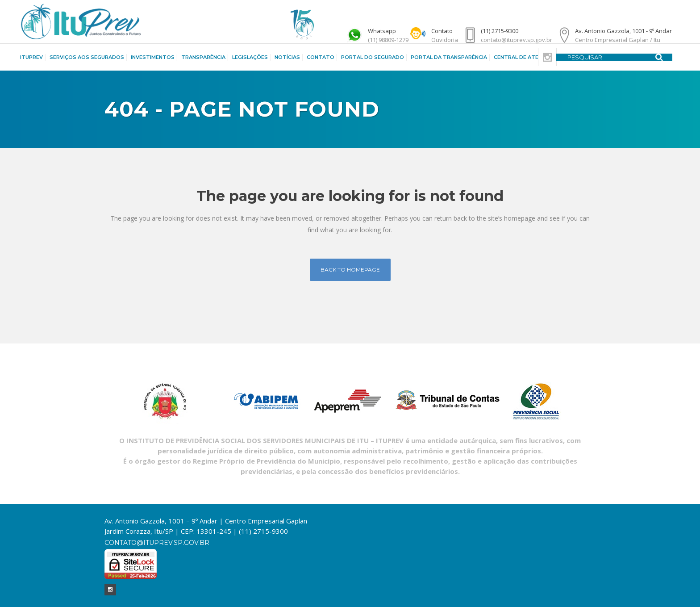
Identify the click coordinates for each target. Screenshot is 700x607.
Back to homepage (350, 270)
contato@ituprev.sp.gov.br (157, 543)
